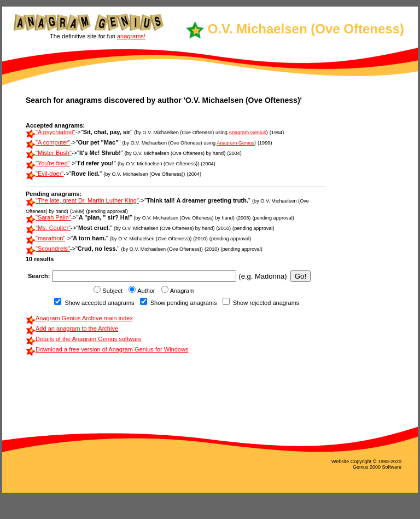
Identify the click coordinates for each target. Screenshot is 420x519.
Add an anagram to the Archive (77, 328)
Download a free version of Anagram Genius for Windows (112, 349)
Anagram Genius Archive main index (84, 318)
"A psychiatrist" (56, 132)
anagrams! (131, 36)
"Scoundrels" (53, 249)
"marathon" (50, 238)
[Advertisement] (361, 260)
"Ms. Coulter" (53, 228)
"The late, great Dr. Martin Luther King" (87, 200)
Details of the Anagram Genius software (89, 339)
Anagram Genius (247, 132)
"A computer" (53, 142)
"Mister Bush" (54, 153)
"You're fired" (53, 163)
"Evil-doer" (49, 174)
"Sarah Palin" (53, 217)
